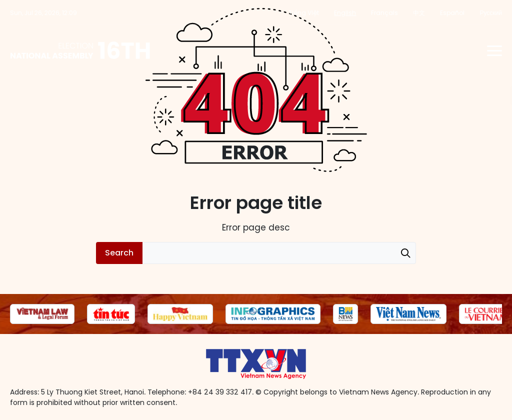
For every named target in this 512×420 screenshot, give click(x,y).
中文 (419, 13)
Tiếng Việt (304, 13)
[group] (42, 314)
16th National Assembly (81, 50)
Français (384, 13)
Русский (491, 13)
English (345, 13)
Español (452, 13)
